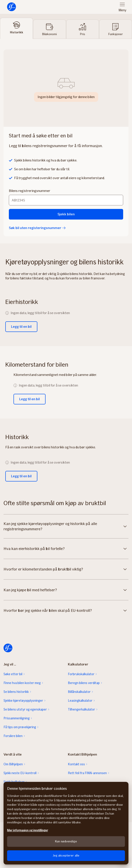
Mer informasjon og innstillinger (28, 830)
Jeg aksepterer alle (66, 856)
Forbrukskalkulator (81, 674)
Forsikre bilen (13, 736)
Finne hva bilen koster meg (22, 683)
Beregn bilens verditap (84, 683)
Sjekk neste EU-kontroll (20, 773)
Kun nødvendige (66, 841)
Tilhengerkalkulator (81, 709)
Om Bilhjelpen (13, 764)
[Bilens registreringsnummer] (66, 200)
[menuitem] (11, 7)
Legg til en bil (21, 327)
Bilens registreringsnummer (30, 191)
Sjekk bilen (66, 214)
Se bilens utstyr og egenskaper (25, 709)
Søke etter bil (13, 674)
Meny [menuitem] (122, 10)
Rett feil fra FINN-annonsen (87, 773)
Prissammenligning (17, 718)
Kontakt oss (76, 764)
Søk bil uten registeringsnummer (37, 228)
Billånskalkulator (79, 692)
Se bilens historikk (16, 692)
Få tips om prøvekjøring (20, 727)
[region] (66, 823)
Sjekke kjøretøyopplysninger (23, 701)
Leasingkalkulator (80, 701)
